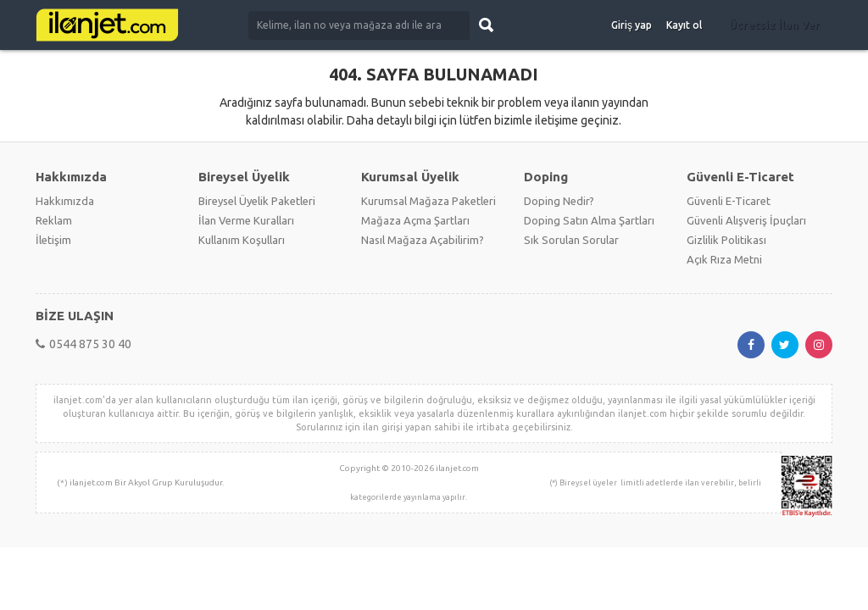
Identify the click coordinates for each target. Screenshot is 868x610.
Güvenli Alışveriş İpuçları (746, 220)
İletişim (53, 240)
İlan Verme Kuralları (246, 220)
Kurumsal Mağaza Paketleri (428, 201)
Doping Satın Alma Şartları (589, 220)
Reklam (54, 220)
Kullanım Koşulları (242, 240)
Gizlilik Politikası (726, 240)
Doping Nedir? (559, 201)
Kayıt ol (684, 25)
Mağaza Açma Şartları (415, 220)
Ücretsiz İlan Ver (774, 25)
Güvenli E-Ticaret (729, 201)
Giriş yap (632, 25)
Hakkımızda (65, 201)
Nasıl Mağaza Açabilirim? (423, 240)
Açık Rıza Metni (724, 259)
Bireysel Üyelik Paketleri (257, 201)
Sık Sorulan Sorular (571, 240)
